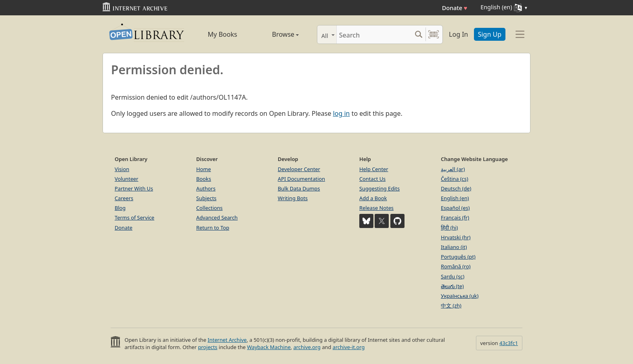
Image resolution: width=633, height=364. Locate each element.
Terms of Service (134, 218)
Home (203, 169)
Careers (124, 198)
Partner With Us (134, 188)
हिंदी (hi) (449, 228)
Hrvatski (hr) (456, 237)
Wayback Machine (269, 347)
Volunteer (127, 179)
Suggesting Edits (379, 188)
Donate (455, 8)
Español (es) (455, 208)
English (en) (455, 198)
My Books (223, 34)
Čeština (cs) (455, 179)
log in (342, 113)
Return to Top (213, 228)
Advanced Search (217, 218)
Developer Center (299, 169)
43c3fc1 (509, 343)
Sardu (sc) (453, 276)
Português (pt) (458, 257)
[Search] (374, 35)
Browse (276, 34)
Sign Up (490, 34)
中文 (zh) (451, 305)
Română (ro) (456, 266)
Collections (210, 208)
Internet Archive (227, 340)
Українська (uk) (460, 296)
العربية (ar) (453, 169)
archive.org (307, 347)
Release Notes (376, 208)
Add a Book (373, 198)
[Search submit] (418, 35)
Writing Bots (293, 198)
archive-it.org (349, 347)
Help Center (374, 169)
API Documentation (301, 179)
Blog (120, 208)
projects (208, 347)
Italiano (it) (454, 247)
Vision (122, 169)
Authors (206, 188)
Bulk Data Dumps (299, 188)
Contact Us (372, 179)
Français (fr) (455, 218)
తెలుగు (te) (452, 286)
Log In (458, 34)
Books (204, 179)
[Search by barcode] (434, 35)
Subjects (206, 198)
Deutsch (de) (456, 188)
